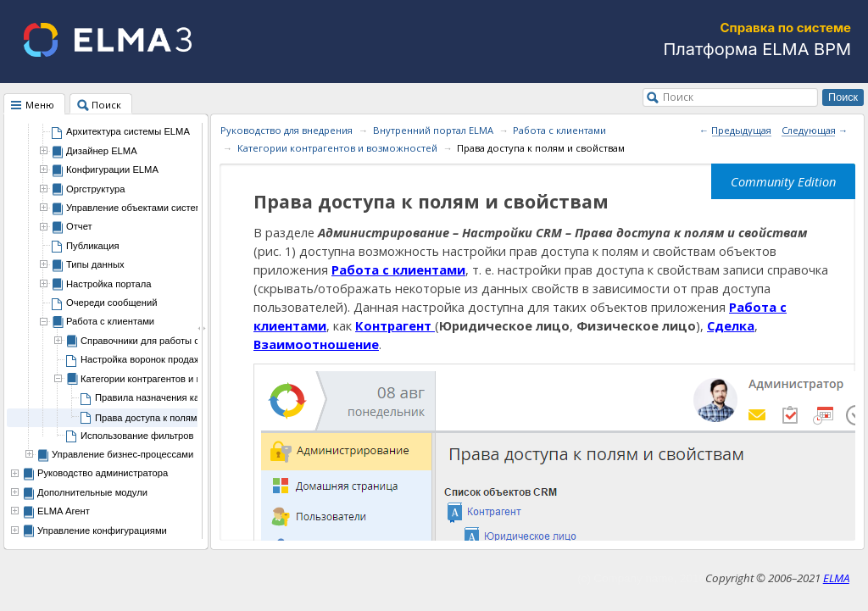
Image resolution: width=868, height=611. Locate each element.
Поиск (678, 97)
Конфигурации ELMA (112, 169)
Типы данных (95, 264)
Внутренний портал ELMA (433, 130)
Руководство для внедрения (287, 130)
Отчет (79, 226)
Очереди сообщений (111, 303)
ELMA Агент (64, 511)
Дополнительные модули (92, 492)
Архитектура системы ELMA (128, 131)
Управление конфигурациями (102, 530)
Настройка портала (108, 284)
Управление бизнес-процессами (122, 454)
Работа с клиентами (110, 321)
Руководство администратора (103, 473)
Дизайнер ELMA (102, 151)
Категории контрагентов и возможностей (337, 148)
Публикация (93, 246)
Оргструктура (95, 189)
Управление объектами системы (137, 208)
